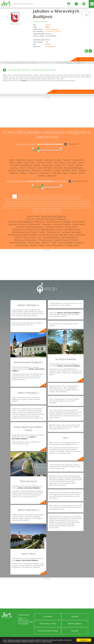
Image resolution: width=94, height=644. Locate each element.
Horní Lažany (59, 163)
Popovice (57, 170)
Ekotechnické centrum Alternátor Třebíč (57, 235)
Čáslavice (67, 160)
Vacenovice (45, 173)
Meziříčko (58, 168)
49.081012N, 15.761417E (53, 31)
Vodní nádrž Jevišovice (55, 245)
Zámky (76, 201)
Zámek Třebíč (34, 243)
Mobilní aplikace (75, 624)
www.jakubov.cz (51, 46)
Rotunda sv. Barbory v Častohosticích (25, 224)
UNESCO (52, 197)
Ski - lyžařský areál (65, 197)
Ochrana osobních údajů (48, 631)
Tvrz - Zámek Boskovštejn (49, 237)
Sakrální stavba (55, 211)
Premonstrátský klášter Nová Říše (23, 235)
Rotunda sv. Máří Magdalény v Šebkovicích (26, 222)
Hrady (68, 201)
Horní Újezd (72, 163)
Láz (64, 165)
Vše (15, 197)
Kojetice (37, 165)
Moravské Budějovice (52, 29)
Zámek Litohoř (33, 216)
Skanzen (78, 197)
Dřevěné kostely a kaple (12, 206)
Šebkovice (14, 173)
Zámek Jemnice (53, 232)
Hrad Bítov (80, 235)
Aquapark (42, 197)
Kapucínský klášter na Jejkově (71, 243)
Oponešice (47, 170)
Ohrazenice (36, 170)
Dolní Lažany (30, 163)
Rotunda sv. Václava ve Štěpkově (56, 224)
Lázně (44, 206)
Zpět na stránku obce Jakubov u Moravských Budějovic (75, 92)
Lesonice (79, 165)
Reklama (75, 616)
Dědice (20, 163)
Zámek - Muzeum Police (26, 237)
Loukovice (31, 168)
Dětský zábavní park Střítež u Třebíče (28, 232)
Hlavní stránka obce (87, 59)
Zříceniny (85, 201)
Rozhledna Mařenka (55, 227)
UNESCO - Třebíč (49, 243)
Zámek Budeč (71, 227)
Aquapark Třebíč (37, 245)
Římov (74, 170)
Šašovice (82, 170)
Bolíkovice (49, 160)
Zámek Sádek (78, 224)
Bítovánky (21, 160)
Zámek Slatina (73, 245)
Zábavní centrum (40, 211)
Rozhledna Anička (72, 230)
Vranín (82, 173)
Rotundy (27, 206)
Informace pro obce (48, 624)
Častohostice (78, 160)
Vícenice (73, 173)
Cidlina (12, 163)
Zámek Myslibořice (70, 237)
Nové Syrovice (23, 170)
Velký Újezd (56, 173)
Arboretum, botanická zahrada (41, 201)
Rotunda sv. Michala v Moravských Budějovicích (46, 219)
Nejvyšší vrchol (55, 206)
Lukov (40, 168)
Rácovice (66, 170)
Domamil (41, 163)
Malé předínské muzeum (52, 230)
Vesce (66, 173)
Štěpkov (23, 173)
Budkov (58, 160)
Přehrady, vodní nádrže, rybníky (17, 201)
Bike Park (66, 206)
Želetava (42, 176)
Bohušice (39, 160)
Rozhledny (59, 201)
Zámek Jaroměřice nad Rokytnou (30, 227)
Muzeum (87, 206)
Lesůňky (14, 168)
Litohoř (22, 168)
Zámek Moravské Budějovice (54, 216)
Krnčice (58, 165)
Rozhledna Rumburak (71, 232)
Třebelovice (33, 173)
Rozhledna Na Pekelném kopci (26, 230)
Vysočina (48, 25)
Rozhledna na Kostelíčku (25, 240)
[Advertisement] (47, 113)
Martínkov (48, 168)
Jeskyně (36, 206)
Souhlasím (84, 640)
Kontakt (75, 631)
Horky (49, 163)
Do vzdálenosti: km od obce (40, 144)
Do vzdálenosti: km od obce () (37, 181)
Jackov (81, 163)
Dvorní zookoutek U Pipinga (58, 222)
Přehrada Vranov (45, 240)
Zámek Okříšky (21, 245)
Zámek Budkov (78, 222)
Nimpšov (12, 170)
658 (47, 42)
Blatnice (30, 160)
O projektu (48, 616)
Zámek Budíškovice (18, 243)
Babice (12, 160)
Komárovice (48, 165)
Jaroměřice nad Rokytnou (21, 165)
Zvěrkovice (52, 176)
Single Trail (77, 206)
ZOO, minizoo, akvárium (27, 197)
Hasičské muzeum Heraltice (66, 240)
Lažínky (70, 165)
